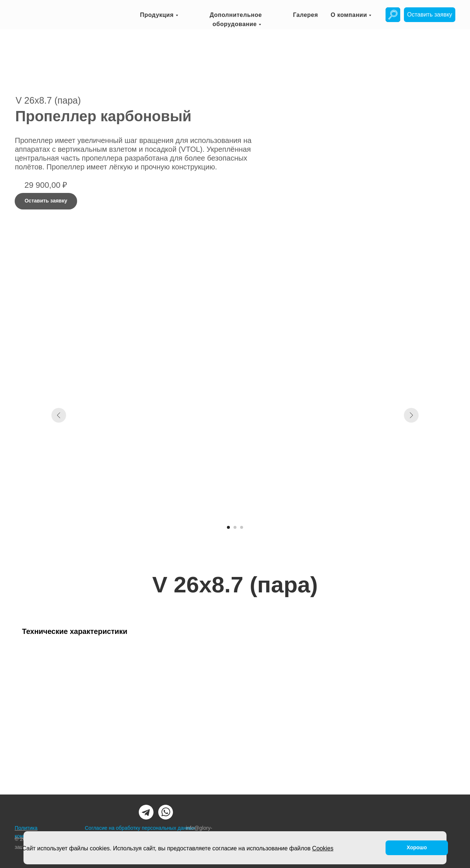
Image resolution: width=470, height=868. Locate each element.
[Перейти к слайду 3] (242, 527)
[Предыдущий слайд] (59, 415)
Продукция (157, 15)
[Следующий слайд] (411, 415)
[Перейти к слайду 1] (228, 527)
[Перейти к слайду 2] (235, 527)
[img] (393, 15)
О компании (349, 15)
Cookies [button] (323, 848)
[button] (430, 15)
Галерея (305, 15)
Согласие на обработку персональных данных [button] (140, 828)
